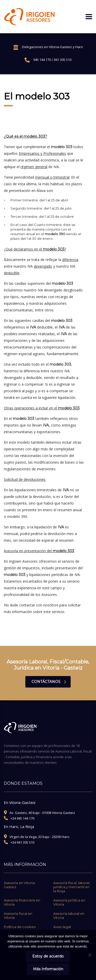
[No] (90, 955)
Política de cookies (20, 927)
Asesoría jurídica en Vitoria (69, 902)
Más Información (48, 969)
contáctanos (49, 682)
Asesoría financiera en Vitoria (22, 902)
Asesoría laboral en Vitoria (69, 916)
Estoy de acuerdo (48, 956)
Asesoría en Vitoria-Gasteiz (20, 885)
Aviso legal (62, 927)
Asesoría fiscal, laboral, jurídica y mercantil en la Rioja (72, 887)
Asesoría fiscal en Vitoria (18, 916)
